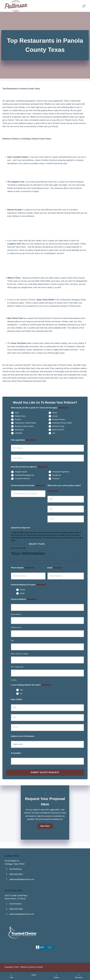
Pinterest (56, 478)
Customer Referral (22, 478)
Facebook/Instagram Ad (24, 475)
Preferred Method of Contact (28, 585)
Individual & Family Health (25, 423)
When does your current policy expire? (64, 488)
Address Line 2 (16, 627)
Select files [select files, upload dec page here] (37, 544)
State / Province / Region (20, 654)
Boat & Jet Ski (58, 430)
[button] (45, 826)
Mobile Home (20, 416)
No (21, 693)
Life (54, 433)
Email (55, 568)
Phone (22, 590)
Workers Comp (58, 426)
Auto (17, 413)
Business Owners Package (26, 426)
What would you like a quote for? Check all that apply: (39, 408)
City (12, 641)
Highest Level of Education (23, 736)
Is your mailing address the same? (31, 685)
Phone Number (22, 568)
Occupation (16, 753)
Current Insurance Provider (28, 485)
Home (55, 413)
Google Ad (57, 475)
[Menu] (84, 6)
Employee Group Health (62, 423)
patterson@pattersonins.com (22, 879)
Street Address (16, 614)
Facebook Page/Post (61, 472)
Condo (55, 416)
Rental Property (59, 419)
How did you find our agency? (29, 467)
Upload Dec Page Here (21, 528)
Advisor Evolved (36, 967)
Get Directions (16, 869)
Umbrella (18, 433)
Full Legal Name (23, 440)
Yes (21, 690)
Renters (18, 419)
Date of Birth (16, 699)
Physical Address (24, 599)
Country (14, 680)
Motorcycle (19, 430)
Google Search (21, 472)
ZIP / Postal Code (17, 667)
